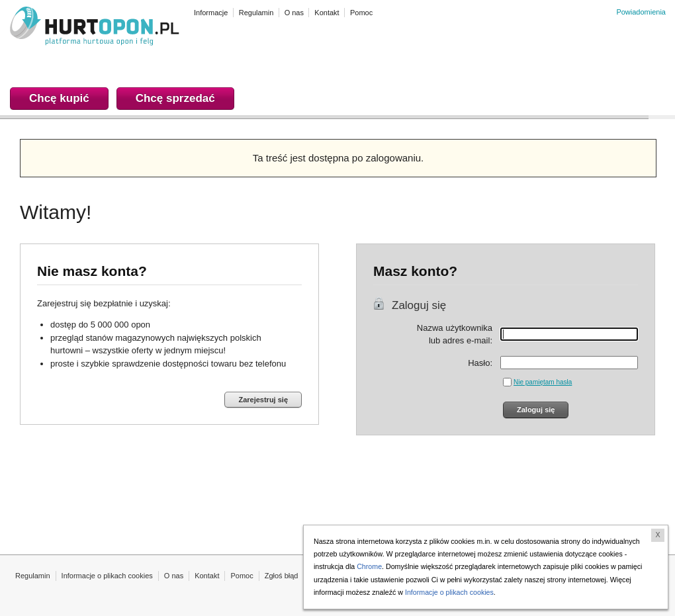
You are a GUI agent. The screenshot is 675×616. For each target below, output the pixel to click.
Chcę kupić (59, 98)
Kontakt (207, 576)
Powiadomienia (641, 12)
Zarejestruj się (263, 400)
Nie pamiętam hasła (543, 382)
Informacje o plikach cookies (107, 576)
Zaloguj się (419, 305)
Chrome (369, 566)
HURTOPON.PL (95, 28)
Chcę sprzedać (175, 98)
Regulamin (33, 576)
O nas (174, 576)
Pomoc (242, 576)
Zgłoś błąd (282, 576)
